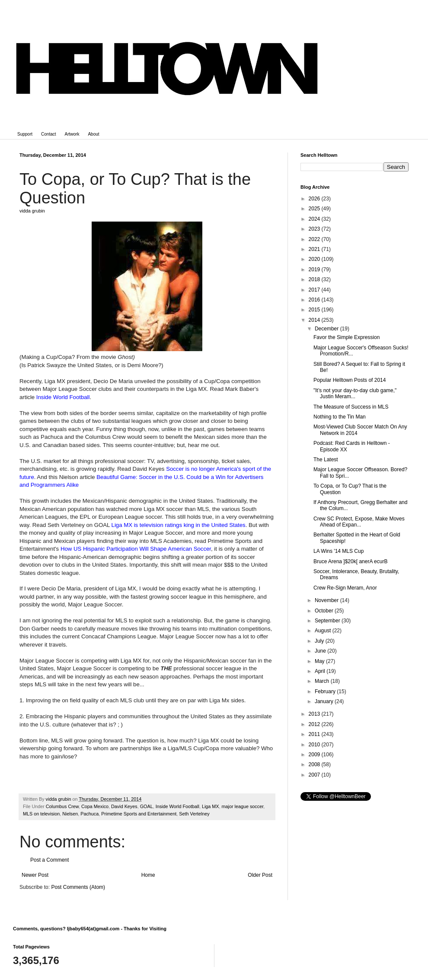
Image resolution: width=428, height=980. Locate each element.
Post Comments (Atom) (78, 887)
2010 (315, 745)
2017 (315, 290)
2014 (315, 320)
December (327, 329)
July (320, 641)
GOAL (147, 806)
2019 (315, 270)
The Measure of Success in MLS (351, 407)
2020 (315, 259)
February (326, 691)
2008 (315, 764)
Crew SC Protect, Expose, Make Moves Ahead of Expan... (359, 522)
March (323, 681)
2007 (315, 775)
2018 (315, 279)
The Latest (326, 460)
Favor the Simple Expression (347, 337)
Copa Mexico (95, 806)
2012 (315, 724)
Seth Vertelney (194, 814)
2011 (315, 734)
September (328, 621)
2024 (315, 219)
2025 (315, 209)
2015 (315, 310)
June (321, 651)
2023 (315, 229)
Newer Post (35, 875)
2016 (315, 300)
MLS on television (41, 814)
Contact (48, 134)
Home (148, 875)
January (325, 701)
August (324, 631)
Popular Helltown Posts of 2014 (350, 380)
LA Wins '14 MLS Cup (339, 551)
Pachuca (89, 814)
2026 (315, 199)
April (321, 671)
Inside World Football (177, 806)
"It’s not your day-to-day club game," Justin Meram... (355, 393)
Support (25, 134)
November (327, 600)
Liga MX (211, 806)
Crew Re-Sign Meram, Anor (345, 588)
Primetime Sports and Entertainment (139, 814)
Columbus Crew (62, 806)
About (93, 134)
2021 (315, 249)
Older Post (260, 875)
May (320, 661)
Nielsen (70, 814)
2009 (315, 755)
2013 (315, 714)
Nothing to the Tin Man (340, 417)
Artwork (72, 134)
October (325, 611)
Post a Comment (50, 860)
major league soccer (243, 806)
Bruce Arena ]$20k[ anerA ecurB (350, 561)
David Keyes (124, 806)
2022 (315, 239)
